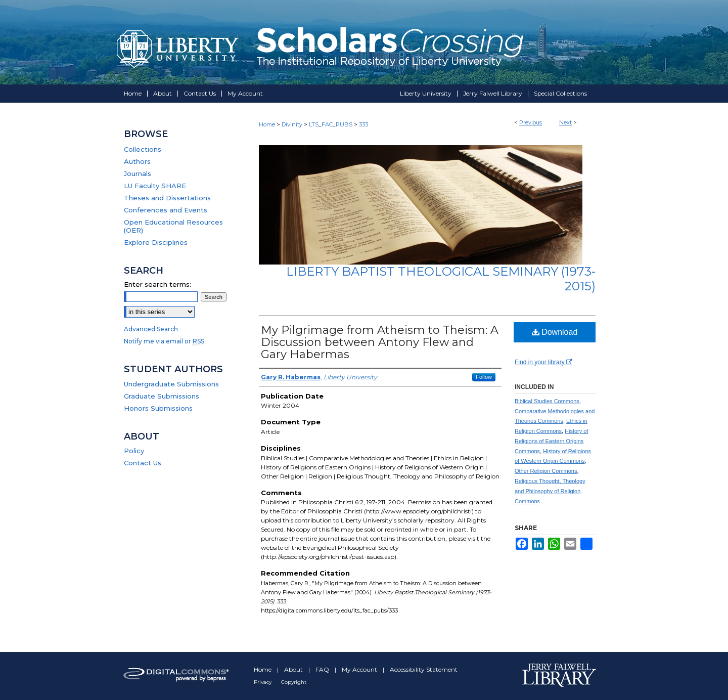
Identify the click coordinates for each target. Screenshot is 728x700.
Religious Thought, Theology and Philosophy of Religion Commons (550, 491)
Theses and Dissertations (167, 198)
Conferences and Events (166, 210)
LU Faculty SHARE (155, 186)
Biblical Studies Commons (547, 401)
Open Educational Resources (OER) (173, 226)
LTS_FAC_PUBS (331, 124)
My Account (360, 669)
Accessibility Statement (424, 669)
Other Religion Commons (546, 471)
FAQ (323, 669)
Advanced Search (151, 329)
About (294, 669)
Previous (531, 122)
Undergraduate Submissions (171, 384)
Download (555, 332)
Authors (137, 161)
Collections (143, 149)
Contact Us (143, 463)
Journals (138, 173)
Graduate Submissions (162, 396)
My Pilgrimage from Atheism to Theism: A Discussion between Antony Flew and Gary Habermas (380, 342)
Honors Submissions (158, 408)
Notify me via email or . (165, 341)
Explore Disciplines (156, 242)
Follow (484, 377)
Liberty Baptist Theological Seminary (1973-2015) (441, 279)
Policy (134, 451)
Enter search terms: (157, 284)
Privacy (263, 682)
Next (565, 122)
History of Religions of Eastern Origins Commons (552, 441)
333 (363, 124)
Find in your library (543, 362)
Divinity (292, 124)
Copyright (294, 682)
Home (267, 124)
